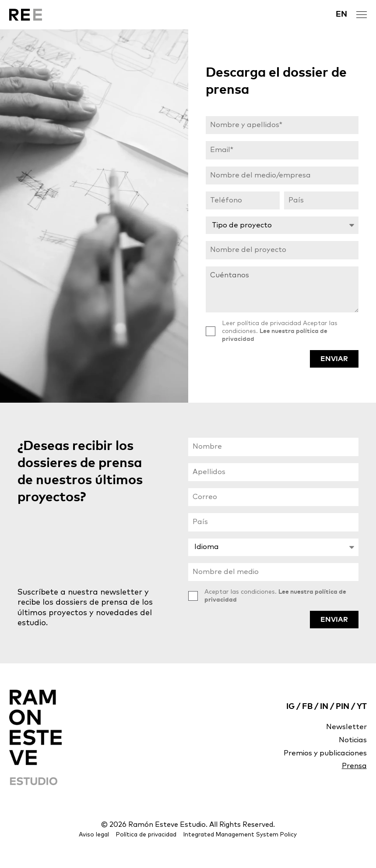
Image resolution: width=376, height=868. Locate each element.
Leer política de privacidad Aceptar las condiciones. (280, 340)
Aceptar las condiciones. (275, 609)
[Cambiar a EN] (341, 15)
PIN (343, 718)
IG (290, 718)
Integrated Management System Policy (238, 847)
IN (324, 718)
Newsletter (345, 739)
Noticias (351, 752)
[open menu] (362, 15)
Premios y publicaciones (321, 766)
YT (362, 718)
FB (307, 718)
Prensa (353, 780)
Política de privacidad (150, 847)
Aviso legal (100, 847)
